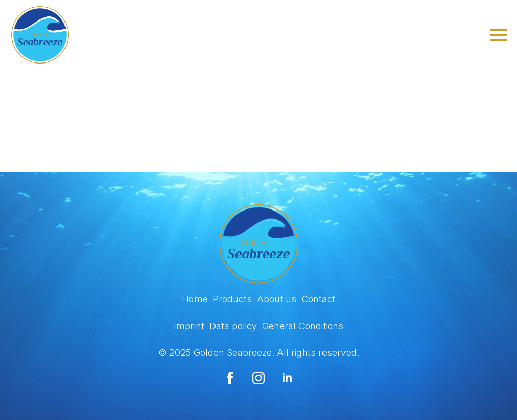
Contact (318, 299)
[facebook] (230, 378)
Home (195, 299)
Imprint (189, 326)
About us (277, 299)
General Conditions (303, 326)
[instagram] (258, 378)
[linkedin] (287, 378)
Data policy (233, 326)
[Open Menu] (499, 35)
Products (232, 299)
